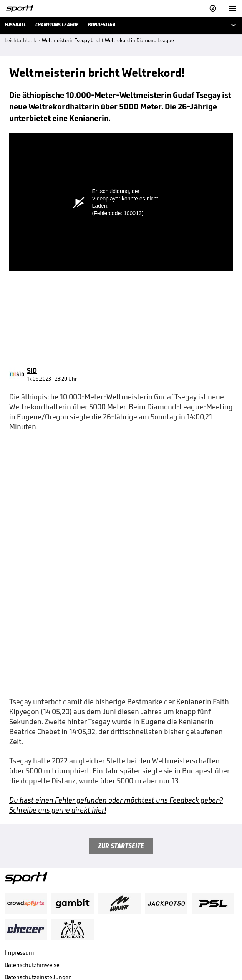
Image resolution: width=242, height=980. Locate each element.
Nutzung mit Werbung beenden (45, 904)
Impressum (19, 855)
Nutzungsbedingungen (34, 891)
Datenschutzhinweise (32, 867)
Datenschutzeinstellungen (38, 879)
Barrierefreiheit (25, 916)
